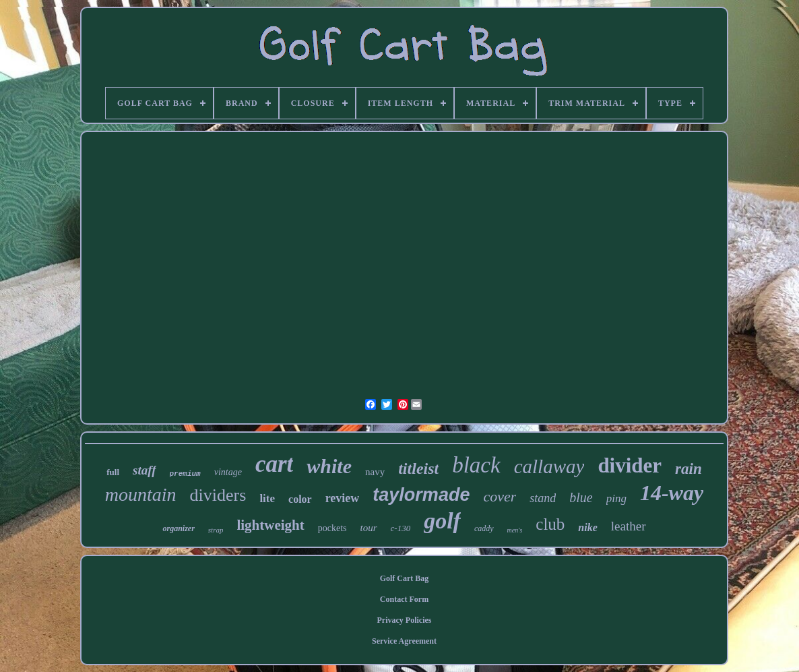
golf (442, 521)
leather (629, 526)
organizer (178, 528)
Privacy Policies (405, 620)
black (476, 465)
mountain (141, 494)
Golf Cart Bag (405, 578)
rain (689, 469)
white (329, 466)
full (113, 472)
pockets (332, 528)
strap (216, 530)
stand (543, 498)
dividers (218, 495)
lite (267, 498)
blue (581, 497)
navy (375, 472)
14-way (672, 493)
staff (144, 470)
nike (587, 527)
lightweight (270, 525)
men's (515, 530)
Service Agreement (404, 641)
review (343, 498)
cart (274, 464)
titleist (418, 468)
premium (185, 474)
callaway (549, 466)
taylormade (421, 495)
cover (500, 496)
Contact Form (404, 599)
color (300, 499)
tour (369, 528)
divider (630, 465)
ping (616, 498)
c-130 (401, 528)
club (550, 524)
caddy (484, 528)
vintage (228, 472)
